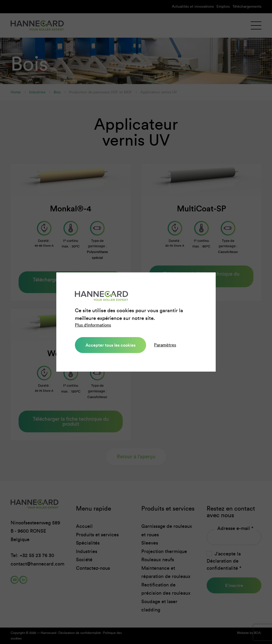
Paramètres (165, 345)
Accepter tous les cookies (110, 345)
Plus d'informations (93, 325)
